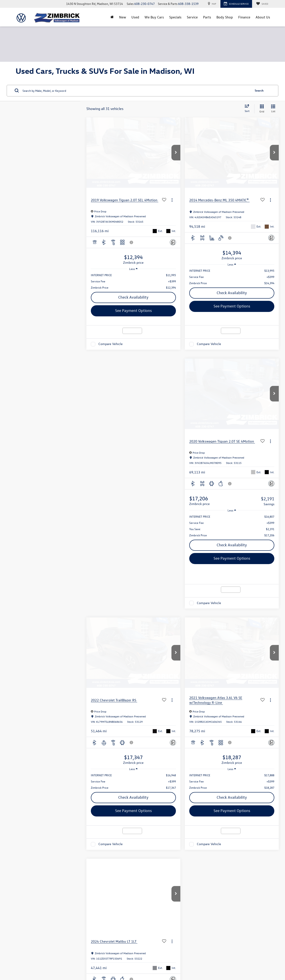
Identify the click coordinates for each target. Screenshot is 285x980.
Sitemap (84, 961)
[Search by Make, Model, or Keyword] (136, 91)
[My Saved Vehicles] (262, 4)
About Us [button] (263, 17)
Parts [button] (207, 17)
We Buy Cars (154, 17)
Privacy (95, 961)
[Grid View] (261, 109)
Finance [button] (244, 17)
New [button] (123, 17)
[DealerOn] (27, 961)
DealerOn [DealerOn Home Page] (72, 961)
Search (259, 90)
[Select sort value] (248, 109)
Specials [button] (175, 17)
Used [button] (135, 17)
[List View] (273, 109)
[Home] (112, 17)
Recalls (225, 961)
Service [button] (192, 17)
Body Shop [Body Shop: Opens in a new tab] (225, 17)
